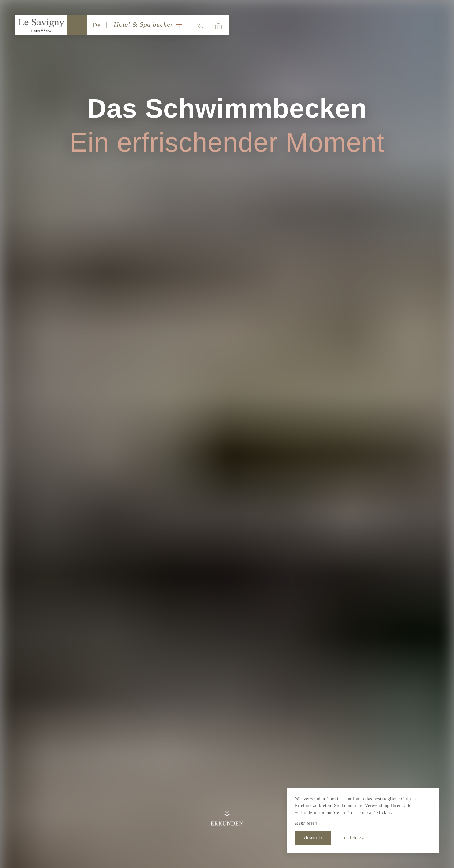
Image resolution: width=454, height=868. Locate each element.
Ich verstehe (313, 838)
